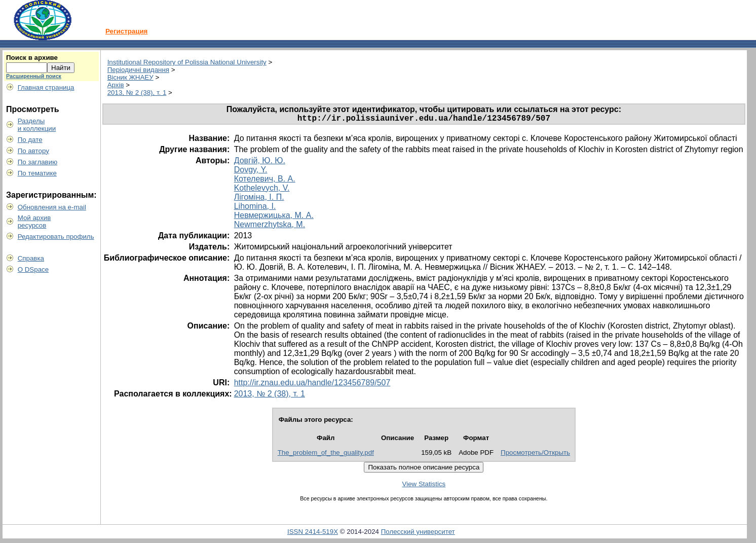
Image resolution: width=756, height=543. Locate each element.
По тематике (37, 173)
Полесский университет (418, 534)
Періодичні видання (138, 70)
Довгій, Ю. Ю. (260, 162)
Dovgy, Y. (251, 172)
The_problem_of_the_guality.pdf (326, 455)
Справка (31, 258)
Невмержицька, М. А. (274, 217)
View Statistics (424, 486)
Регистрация (126, 31)
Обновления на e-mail (52, 207)
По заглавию (38, 162)
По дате (30, 140)
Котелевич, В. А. (265, 181)
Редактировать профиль (56, 237)
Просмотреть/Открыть (535, 455)
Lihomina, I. (255, 208)
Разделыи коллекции (37, 125)
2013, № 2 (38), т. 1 (137, 93)
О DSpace (33, 269)
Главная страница (46, 87)
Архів (116, 85)
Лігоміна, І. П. (259, 199)
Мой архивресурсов (34, 222)
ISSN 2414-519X (313, 534)
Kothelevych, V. (262, 190)
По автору (33, 151)
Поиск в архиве (32, 58)
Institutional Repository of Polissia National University (187, 62)
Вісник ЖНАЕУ (130, 77)
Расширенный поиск (34, 76)
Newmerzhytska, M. (270, 226)
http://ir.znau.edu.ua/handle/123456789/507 (312, 385)
